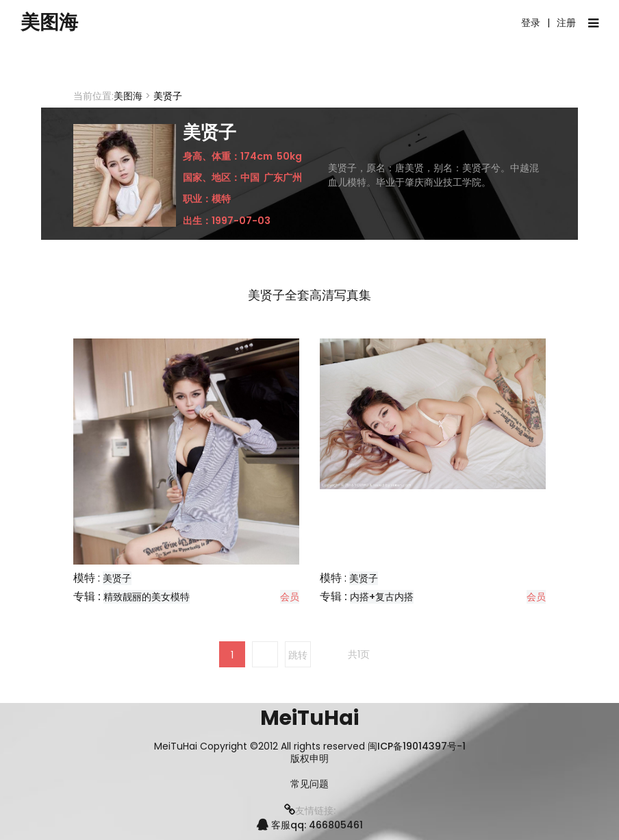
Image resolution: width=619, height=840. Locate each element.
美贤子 (117, 578)
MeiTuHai (309, 718)
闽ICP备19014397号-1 (417, 746)
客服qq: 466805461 (310, 825)
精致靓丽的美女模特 (147, 597)
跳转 (298, 655)
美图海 (51, 23)
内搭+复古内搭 (382, 597)
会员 (290, 597)
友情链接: (310, 811)
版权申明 (309, 759)
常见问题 (309, 784)
